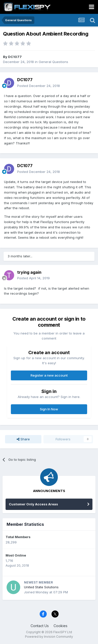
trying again (29, 272)
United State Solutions (41, 587)
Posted (39, 86)
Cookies (60, 626)
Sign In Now (49, 409)
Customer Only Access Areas (33, 504)
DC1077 (15, 57)
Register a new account (49, 375)
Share (23, 439)
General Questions (53, 62)
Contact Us (40, 626)
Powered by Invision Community (49, 637)
